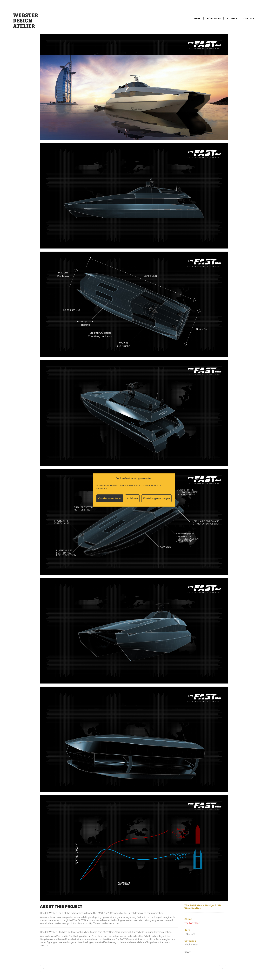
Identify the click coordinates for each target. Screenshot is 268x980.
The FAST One (192, 923)
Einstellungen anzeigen (156, 498)
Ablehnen (132, 498)
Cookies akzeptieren (110, 498)
